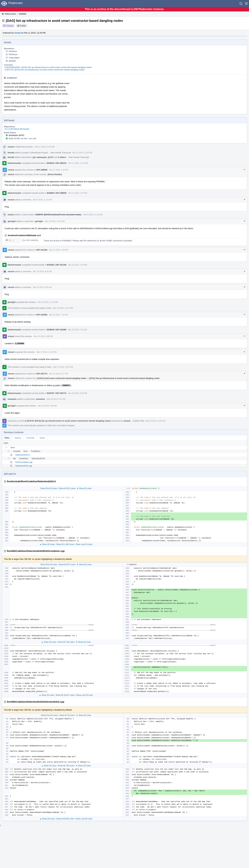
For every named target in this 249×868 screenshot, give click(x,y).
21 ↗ (10, 240)
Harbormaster (14, 163)
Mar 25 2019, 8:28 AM (42, 272)
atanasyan (42, 157)
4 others (62, 157)
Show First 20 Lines (49, 488)
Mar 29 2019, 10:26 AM (155, 421)
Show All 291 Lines (67, 488)
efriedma (13, 51)
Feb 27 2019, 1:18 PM (59, 170)
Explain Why (138, 421)
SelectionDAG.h (23, 455)
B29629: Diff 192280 (57, 330)
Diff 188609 (42, 170)
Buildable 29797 (17, 135)
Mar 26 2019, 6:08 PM (43, 336)
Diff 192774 (42, 374)
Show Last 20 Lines (84, 544)
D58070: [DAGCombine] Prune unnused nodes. (59, 215)
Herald (11, 153)
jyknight (12, 61)
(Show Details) (55, 174)
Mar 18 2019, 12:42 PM (55, 221)
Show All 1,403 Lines (65, 544)
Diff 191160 (42, 250)
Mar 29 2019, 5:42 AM (56, 399)
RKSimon (13, 54)
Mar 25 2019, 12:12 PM (48, 302)
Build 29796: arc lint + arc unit (22, 138)
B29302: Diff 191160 (57, 265)
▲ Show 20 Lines (47, 544)
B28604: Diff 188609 (57, 193)
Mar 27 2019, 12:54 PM (46, 352)
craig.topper (14, 58)
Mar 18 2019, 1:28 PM (59, 250)
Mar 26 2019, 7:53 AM (58, 315)
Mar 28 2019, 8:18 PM (78, 393)
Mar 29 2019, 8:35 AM (47, 406)
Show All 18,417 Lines (65, 695)
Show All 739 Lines (66, 766)
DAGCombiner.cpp (24, 462)
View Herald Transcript (61, 153)
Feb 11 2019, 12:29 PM (45, 147)
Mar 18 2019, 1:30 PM (78, 265)
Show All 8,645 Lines (65, 819)
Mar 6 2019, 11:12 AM (42, 200)
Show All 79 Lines (67, 715)
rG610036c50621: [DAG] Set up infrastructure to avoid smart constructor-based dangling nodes (48, 67)
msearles (12, 399)
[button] (246, 3)
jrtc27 (51, 157)
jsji (34, 157)
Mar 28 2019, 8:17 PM (59, 374)
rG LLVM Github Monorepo (17, 129)
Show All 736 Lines (66, 642)
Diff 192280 (42, 315)
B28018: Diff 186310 (57, 163)
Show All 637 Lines (67, 565)
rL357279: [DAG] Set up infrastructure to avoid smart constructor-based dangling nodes (45, 70)
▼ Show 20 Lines (84, 488)
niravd (17, 33)
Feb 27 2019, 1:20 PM (78, 193)
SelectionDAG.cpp (24, 466)
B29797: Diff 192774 (57, 393)
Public (23, 26)
